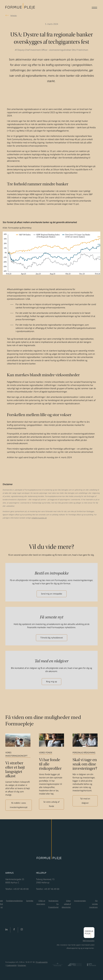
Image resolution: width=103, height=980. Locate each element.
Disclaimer (22, 965)
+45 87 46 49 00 (21, 889)
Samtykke (30, 901)
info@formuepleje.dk (39, 518)
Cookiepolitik (11, 965)
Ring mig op (51, 682)
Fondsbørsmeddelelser (14, 901)
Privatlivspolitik (42, 962)
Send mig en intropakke (52, 594)
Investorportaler (80, 901)
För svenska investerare (93, 904)
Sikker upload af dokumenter (66, 904)
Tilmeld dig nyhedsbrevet (52, 638)
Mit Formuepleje (89, 941)
